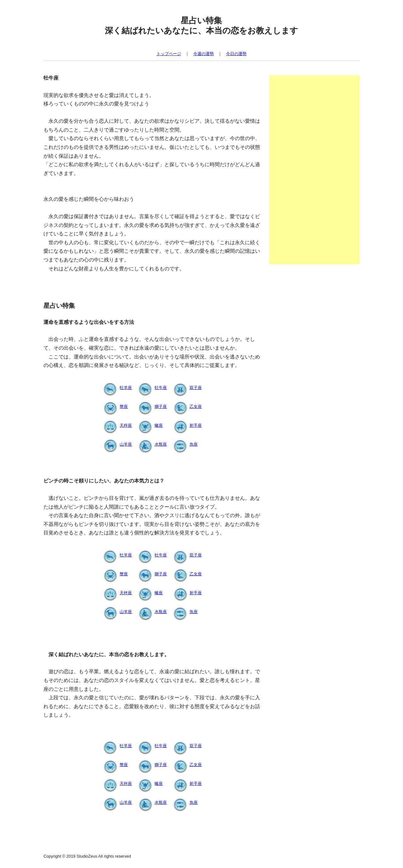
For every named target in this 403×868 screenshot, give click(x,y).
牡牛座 (151, 388)
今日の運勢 (236, 54)
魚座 (184, 444)
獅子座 (151, 406)
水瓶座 (151, 444)
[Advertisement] (314, 170)
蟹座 (114, 406)
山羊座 (116, 444)
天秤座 (116, 425)
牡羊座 (116, 388)
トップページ (169, 54)
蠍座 (149, 425)
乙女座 (186, 406)
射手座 (186, 425)
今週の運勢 (204, 54)
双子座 (186, 388)
